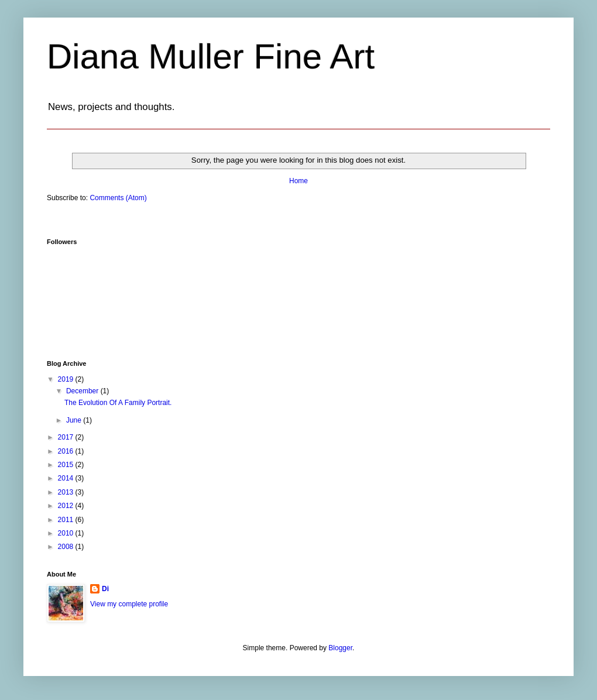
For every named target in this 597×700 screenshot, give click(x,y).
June (75, 420)
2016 (67, 451)
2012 (67, 506)
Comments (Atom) (118, 198)
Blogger (340, 648)
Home (298, 181)
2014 (67, 478)
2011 (67, 520)
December (83, 391)
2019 (67, 379)
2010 (67, 533)
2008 (67, 547)
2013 (67, 492)
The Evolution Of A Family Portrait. (118, 403)
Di (105, 589)
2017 (67, 437)
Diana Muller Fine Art (211, 56)
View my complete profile (129, 604)
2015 (67, 465)
